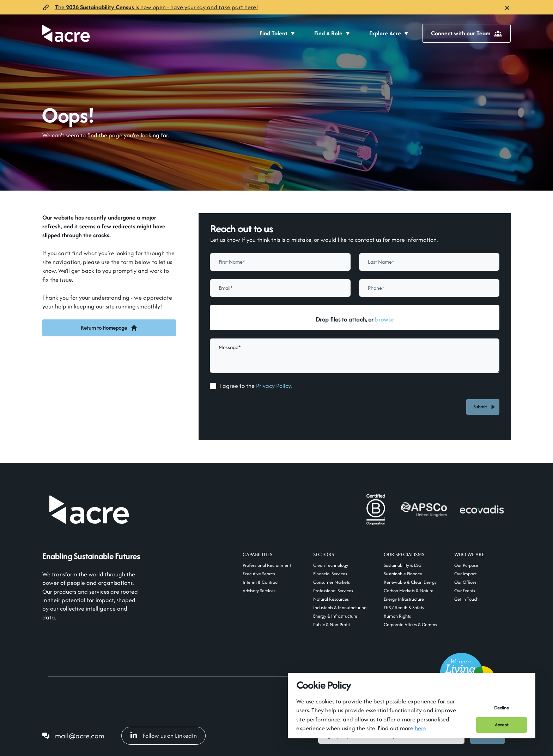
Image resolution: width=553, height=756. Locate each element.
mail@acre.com (80, 736)
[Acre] (66, 33)
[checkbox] (213, 386)
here (421, 728)
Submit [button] (481, 407)
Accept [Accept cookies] (502, 725)
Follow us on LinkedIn (163, 736)
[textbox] (280, 262)
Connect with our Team (466, 33)
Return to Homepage (109, 328)
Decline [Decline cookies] (502, 708)
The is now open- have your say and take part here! (157, 7)
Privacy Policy (273, 386)
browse (384, 319)
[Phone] (429, 288)
